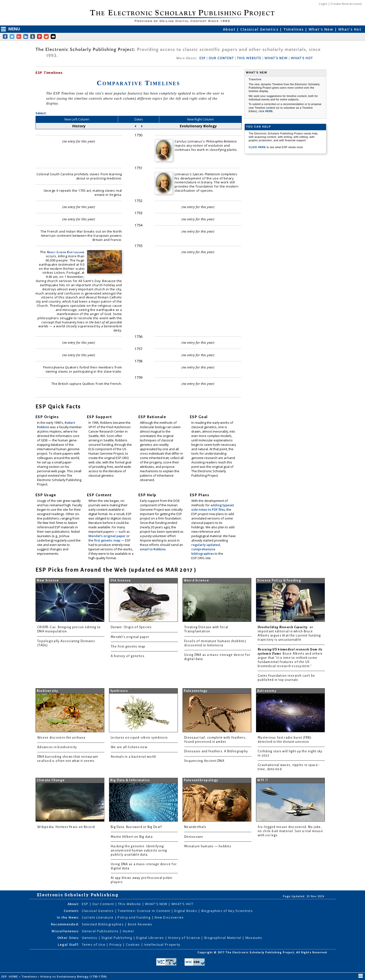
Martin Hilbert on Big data (132, 837)
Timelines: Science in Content (144, 911)
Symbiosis (119, 691)
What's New (322, 29)
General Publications (101, 931)
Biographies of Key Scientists (227, 911)
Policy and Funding (134, 917)
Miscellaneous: (65, 931)
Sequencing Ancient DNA (204, 761)
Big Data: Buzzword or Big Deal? (136, 827)
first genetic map (108, 540)
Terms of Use (94, 945)
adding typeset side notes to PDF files (213, 507)
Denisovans (194, 837)
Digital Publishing (117, 938)
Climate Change (51, 780)
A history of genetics (128, 656)
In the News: (68, 917)
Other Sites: (68, 938)
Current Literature (98, 917)
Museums (254, 938)
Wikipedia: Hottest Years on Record (66, 827)
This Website (130, 904)
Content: (71, 911)
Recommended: (65, 924)
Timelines (294, 29)
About (230, 29)
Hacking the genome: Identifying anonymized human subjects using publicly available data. (139, 850)
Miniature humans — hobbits (208, 846)
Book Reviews (140, 924)
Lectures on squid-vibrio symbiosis (139, 738)
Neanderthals (195, 827)
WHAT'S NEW (276, 58)
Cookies (134, 945)
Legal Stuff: (68, 945)
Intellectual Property (162, 945)
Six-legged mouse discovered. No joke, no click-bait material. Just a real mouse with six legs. (290, 831)
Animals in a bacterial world (133, 757)
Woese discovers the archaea (61, 738)
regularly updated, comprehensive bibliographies (206, 549)
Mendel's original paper (107, 536)
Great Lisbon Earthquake (66, 252)
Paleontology (196, 691)
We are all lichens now (129, 747)
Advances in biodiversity (57, 747)
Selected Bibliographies (103, 924)
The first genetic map (128, 647)
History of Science (185, 938)
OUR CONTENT (221, 58)
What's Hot (350, 29)
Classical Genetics (260, 29)
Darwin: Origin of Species (131, 627)
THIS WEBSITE (249, 58)
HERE (269, 111)
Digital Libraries (151, 938)
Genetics (90, 938)
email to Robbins (153, 549)
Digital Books (186, 911)
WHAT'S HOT (302, 58)
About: (73, 904)
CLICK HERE (258, 147)
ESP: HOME (10, 976)
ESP (202, 58)
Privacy (116, 945)
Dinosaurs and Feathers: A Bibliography (216, 751)
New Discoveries (169, 917)
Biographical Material (223, 938)
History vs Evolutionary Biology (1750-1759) (74, 976)
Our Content (104, 904)
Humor (128, 931)
